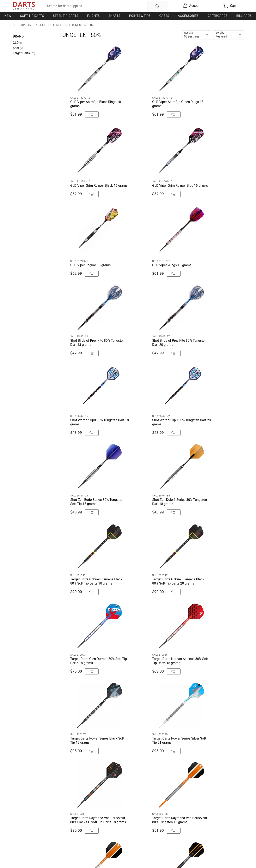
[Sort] (228, 35)
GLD (18, 43)
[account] (193, 6)
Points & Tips (140, 16)
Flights (93, 16)
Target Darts (24, 53)
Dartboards (217, 16)
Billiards (244, 16)
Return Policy (95, 858)
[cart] (230, 6)
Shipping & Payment (46, 858)
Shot (18, 48)
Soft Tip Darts (32, 16)
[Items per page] (196, 35)
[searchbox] (106, 6)
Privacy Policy (73, 858)
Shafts (114, 16)
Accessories (188, 16)
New (8, 16)
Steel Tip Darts (66, 16)
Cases (164, 16)
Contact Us (21, 858)
